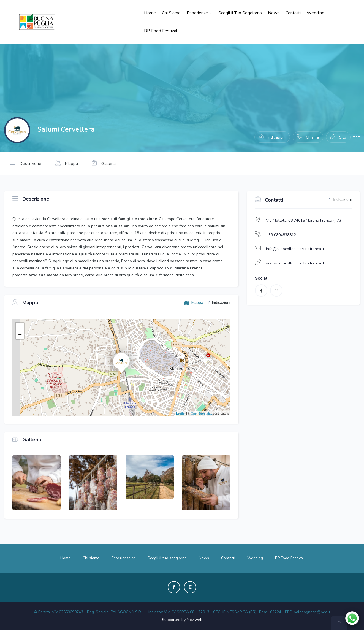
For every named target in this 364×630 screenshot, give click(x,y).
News (274, 13)
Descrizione (25, 163)
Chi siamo (171, 13)
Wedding (316, 13)
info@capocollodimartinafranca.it (295, 249)
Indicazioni (340, 200)
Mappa (66, 163)
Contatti (293, 13)
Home (150, 13)
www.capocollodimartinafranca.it (295, 263)
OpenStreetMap (202, 413)
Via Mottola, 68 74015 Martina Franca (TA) (303, 221)
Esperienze (199, 13)
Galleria (104, 163)
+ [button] (20, 327)
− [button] (20, 335)
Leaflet (181, 413)
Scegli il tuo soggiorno (240, 13)
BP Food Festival (161, 31)
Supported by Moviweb (182, 620)
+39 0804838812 (281, 235)
